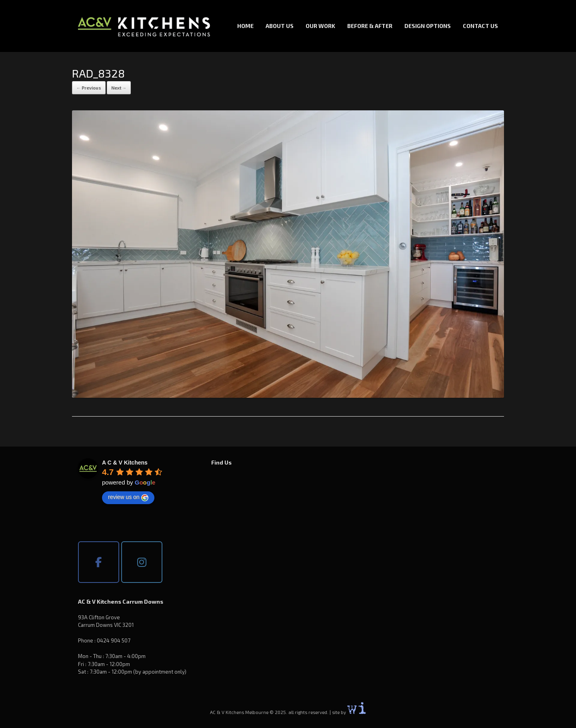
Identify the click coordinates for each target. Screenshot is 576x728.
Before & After (370, 26)
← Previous (89, 88)
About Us (280, 26)
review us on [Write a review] (128, 497)
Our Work (320, 26)
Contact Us (480, 26)
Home (245, 26)
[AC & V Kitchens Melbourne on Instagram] (142, 562)
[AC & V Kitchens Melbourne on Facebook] (99, 562)
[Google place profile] (125, 463)
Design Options (428, 26)
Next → (119, 88)
